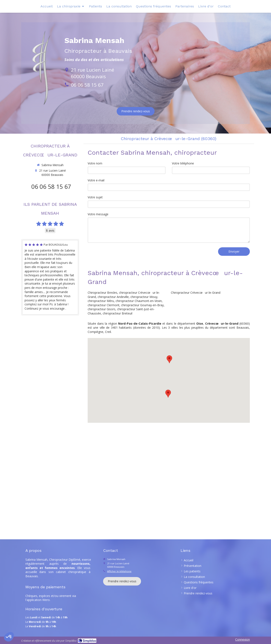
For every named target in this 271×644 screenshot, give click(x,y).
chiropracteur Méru (101, 301)
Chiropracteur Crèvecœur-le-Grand (196, 293)
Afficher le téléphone (119, 571)
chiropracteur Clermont (104, 305)
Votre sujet (95, 197)
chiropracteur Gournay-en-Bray (142, 305)
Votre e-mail (96, 180)
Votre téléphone (183, 163)
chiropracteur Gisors (102, 309)
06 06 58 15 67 (87, 85)
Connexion (243, 639)
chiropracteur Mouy (144, 297)
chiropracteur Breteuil (118, 313)
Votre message (98, 214)
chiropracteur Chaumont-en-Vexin (139, 301)
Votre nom (95, 163)
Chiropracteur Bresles (102, 293)
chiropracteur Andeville (113, 297)
